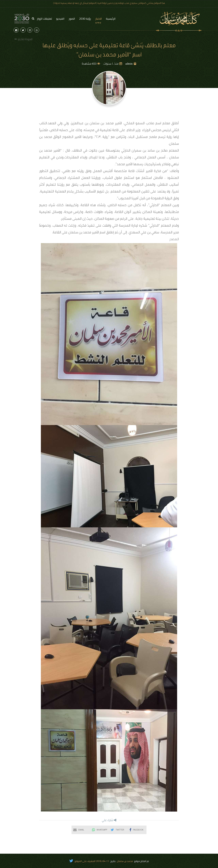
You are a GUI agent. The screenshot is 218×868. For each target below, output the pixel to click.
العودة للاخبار (23, 39)
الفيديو (60, 19)
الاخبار (98, 19)
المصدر (174, 240)
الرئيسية (111, 19)
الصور (72, 19)
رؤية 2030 (85, 19)
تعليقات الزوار (44, 19)
